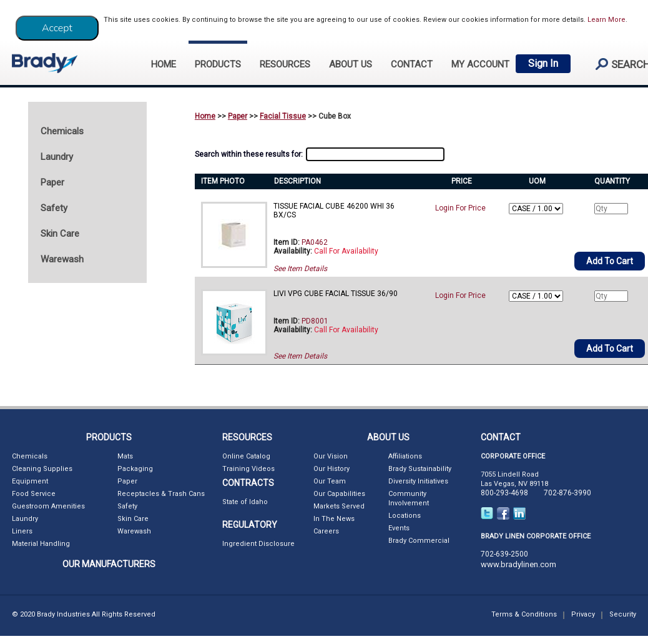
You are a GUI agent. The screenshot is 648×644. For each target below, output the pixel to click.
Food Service (34, 494)
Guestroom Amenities (48, 506)
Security (623, 614)
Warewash (134, 531)
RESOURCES (285, 64)
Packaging (135, 469)
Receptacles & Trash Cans (161, 494)
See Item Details (300, 269)
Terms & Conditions (524, 614)
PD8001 (315, 321)
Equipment (30, 481)
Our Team (330, 481)
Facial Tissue (283, 116)
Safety (127, 506)
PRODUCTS (218, 64)
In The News (334, 519)
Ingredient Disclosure (258, 544)
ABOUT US (351, 64)
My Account (480, 64)
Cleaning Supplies (42, 469)
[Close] (57, 28)
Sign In (543, 63)
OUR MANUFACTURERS (109, 564)
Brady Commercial (419, 541)
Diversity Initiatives (418, 481)
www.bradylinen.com (518, 564)
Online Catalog (246, 456)
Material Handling (41, 544)
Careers (326, 531)
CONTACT (412, 64)
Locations (405, 516)
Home (205, 116)
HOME (164, 64)
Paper (238, 116)
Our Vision (331, 456)
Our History (331, 469)
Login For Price (460, 208)
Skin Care (133, 519)
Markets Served (339, 506)
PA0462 (315, 242)
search (617, 64)
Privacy (583, 614)
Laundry (25, 519)
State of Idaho (245, 502)
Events (399, 528)
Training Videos (248, 469)
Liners (22, 531)
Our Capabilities (339, 494)
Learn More (606, 20)
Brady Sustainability (420, 469)
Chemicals (30, 456)
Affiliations (405, 456)
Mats (125, 456)
